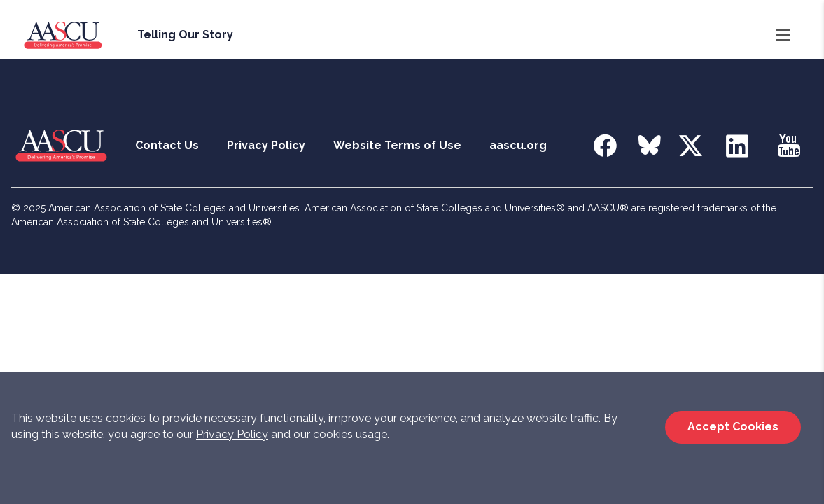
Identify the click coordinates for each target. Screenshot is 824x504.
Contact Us (167, 145)
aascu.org (518, 145)
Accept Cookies (733, 427)
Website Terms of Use (397, 145)
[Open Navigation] (783, 36)
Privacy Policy (232, 434)
